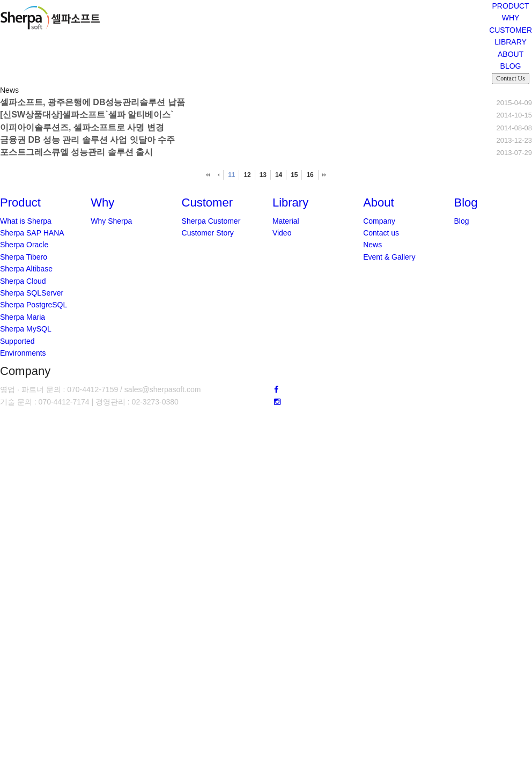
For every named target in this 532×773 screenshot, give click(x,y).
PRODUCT (510, 6)
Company (379, 221)
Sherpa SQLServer (32, 293)
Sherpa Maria (23, 317)
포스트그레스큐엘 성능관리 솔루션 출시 (76, 152)
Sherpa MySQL (26, 329)
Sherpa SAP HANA (32, 233)
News (372, 245)
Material (286, 221)
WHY (511, 18)
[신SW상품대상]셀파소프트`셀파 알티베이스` (87, 115)
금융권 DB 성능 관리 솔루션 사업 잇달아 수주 (87, 140)
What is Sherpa (26, 221)
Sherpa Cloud (23, 281)
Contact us (381, 233)
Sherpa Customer (211, 221)
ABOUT (511, 54)
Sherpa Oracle (24, 245)
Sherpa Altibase (26, 269)
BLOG (511, 66)
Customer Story (208, 233)
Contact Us (511, 78)
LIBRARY (511, 42)
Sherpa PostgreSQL (34, 305)
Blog (461, 221)
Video (282, 233)
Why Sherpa (111, 221)
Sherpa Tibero (24, 257)
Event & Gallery (389, 257)
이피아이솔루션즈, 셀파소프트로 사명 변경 (82, 127)
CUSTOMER (511, 30)
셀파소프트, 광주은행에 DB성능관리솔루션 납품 (93, 102)
